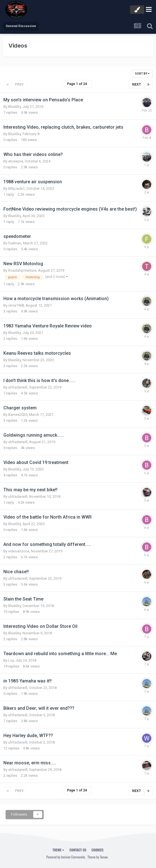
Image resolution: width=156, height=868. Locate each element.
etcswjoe (16, 161)
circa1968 (16, 305)
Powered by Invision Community (66, 857)
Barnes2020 (18, 415)
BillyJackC (16, 188)
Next (137, 84)
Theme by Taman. (98, 857)
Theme (59, 850)
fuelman (15, 243)
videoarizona (19, 551)
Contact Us (78, 850)
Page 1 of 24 (78, 84)
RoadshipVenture (22, 270)
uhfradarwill (18, 387)
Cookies (98, 850)
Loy (11, 660)
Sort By (142, 74)
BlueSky (15, 107)
